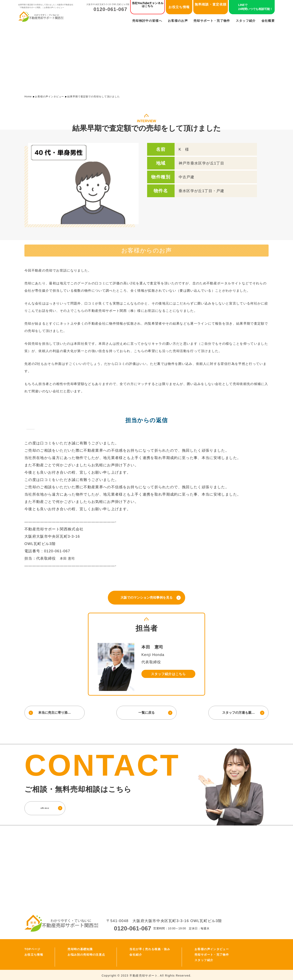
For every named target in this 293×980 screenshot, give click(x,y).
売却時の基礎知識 (80, 948)
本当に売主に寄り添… (54, 712)
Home (28, 97)
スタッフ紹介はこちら (168, 673)
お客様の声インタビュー (49, 97)
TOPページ (32, 948)
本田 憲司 (68, 558)
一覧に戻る (146, 712)
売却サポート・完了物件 (212, 21)
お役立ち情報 (179, 7)
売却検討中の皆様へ (147, 21)
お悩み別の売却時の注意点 (86, 953)
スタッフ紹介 (246, 21)
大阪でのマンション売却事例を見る (146, 597)
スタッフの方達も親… (239, 712)
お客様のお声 (178, 21)
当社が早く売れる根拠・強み (150, 948)
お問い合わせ (54, 807)
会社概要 (268, 21)
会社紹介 (136, 953)
